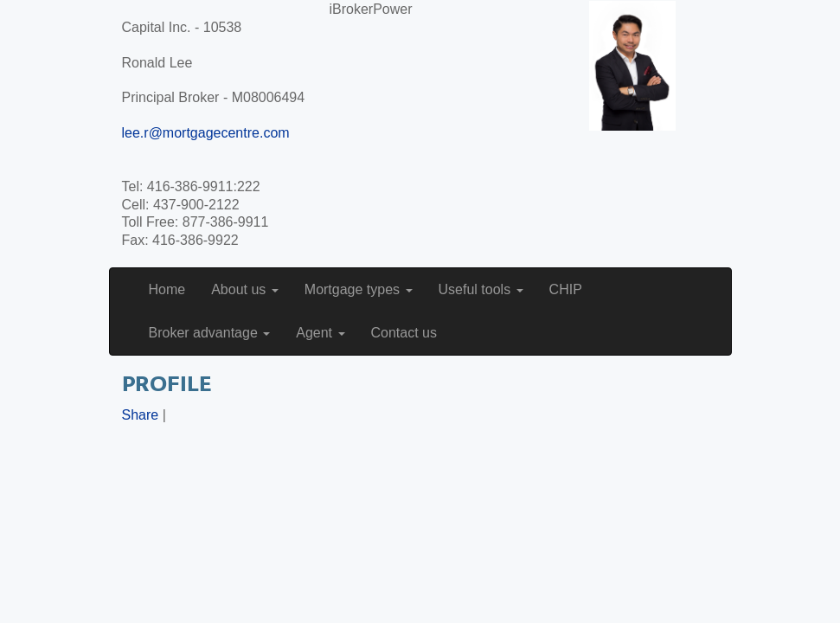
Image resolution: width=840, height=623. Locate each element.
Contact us (404, 333)
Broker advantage (210, 333)
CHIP (566, 289)
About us (245, 289)
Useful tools (481, 289)
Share (141, 415)
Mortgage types (359, 289)
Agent (320, 333)
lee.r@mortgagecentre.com (206, 133)
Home (167, 289)
